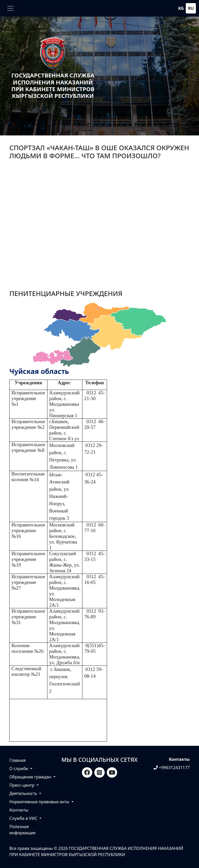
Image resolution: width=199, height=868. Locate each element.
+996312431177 (172, 768)
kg (181, 8)
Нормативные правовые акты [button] (40, 802)
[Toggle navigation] (10, 8)
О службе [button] (19, 769)
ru (191, 8)
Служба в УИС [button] (24, 818)
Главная (17, 760)
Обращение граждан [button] (31, 777)
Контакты (19, 810)
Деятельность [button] (24, 793)
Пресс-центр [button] (22, 785)
